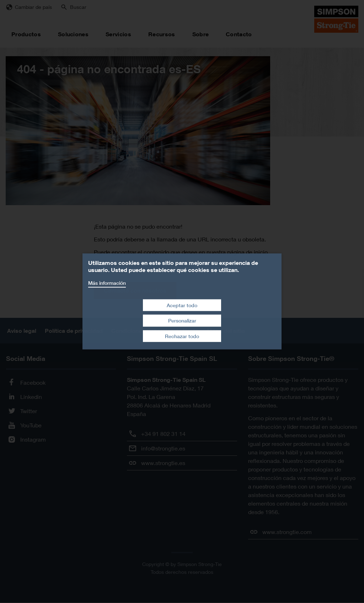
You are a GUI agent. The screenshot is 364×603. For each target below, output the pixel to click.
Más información (107, 283)
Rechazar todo (182, 336)
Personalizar (182, 321)
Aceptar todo (182, 305)
